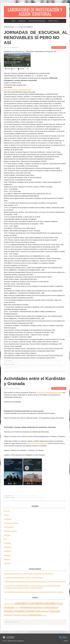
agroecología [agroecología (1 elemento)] (7, 604)
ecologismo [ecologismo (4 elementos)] (26, 607)
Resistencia (60, 366)
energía (6, 366)
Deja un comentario (59, 47)
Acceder (66, 641)
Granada (25, 366)
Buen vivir (7, 511)
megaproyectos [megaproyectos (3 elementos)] (42, 611)
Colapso (6, 515)
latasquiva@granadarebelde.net (37, 443)
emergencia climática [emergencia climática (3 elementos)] (42, 607)
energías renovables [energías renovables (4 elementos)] (14, 611)
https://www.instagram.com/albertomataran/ (18, 90)
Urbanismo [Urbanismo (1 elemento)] (44, 615)
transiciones (15, 368)
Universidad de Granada (8, 637)
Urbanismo (7, 563)
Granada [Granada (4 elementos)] (30, 611)
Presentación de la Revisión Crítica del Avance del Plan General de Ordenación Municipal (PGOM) (35, 582)
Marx (5, 539)
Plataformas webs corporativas (16, 641)
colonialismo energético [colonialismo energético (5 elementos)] (43, 603)
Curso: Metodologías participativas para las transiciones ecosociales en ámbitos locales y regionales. (34, 592)
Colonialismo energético (20, 361)
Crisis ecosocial (36, 364)
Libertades (7, 535)
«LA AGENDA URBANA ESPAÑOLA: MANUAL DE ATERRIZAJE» (23, 578)
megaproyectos (34, 366)
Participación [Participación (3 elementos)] (54, 611)
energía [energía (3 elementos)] (55, 607)
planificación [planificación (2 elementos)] (8, 615)
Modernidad (7, 543)
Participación (57, 361)
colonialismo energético (23, 364)
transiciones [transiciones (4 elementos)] (35, 615)
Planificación (8, 363)
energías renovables (16, 366)
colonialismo (26, 498)
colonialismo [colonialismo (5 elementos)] (22, 603)
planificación (52, 366)
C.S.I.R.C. (5, 641)
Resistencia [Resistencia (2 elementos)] (17, 615)
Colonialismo (16, 496)
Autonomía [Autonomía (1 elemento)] (12, 604)
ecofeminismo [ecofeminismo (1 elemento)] (17, 608)
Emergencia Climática (46, 361)
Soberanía (16, 363)
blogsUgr (63, 637)
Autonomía (18, 498)
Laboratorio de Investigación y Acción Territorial (35, 12)
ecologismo (45, 364)
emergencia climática (56, 364)
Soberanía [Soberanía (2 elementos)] (25, 615)
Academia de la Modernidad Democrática (49, 393)
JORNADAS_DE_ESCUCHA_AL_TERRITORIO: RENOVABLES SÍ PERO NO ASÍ (28, 574)
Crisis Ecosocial (33, 361)
